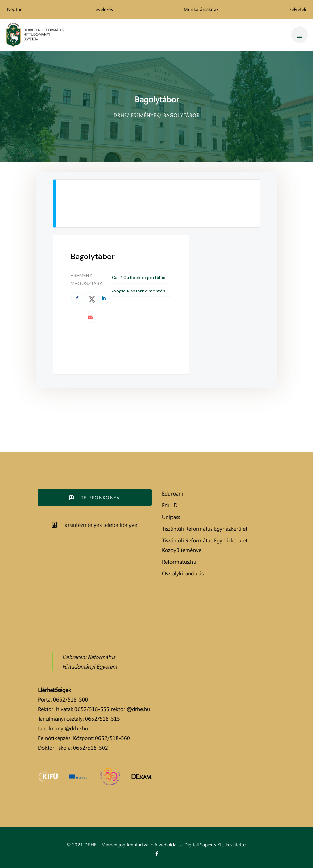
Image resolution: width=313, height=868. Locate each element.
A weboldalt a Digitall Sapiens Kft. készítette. (200, 844)
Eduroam (173, 493)
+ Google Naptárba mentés (136, 291)
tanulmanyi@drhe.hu (63, 728)
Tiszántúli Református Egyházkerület (205, 529)
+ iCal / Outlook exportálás (136, 278)
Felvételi (298, 9)
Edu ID (170, 505)
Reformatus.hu (179, 562)
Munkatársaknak (201, 9)
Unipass (171, 517)
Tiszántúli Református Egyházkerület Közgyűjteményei (205, 545)
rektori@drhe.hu (131, 709)
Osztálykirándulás (183, 573)
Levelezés (103, 9)
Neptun (15, 9)
